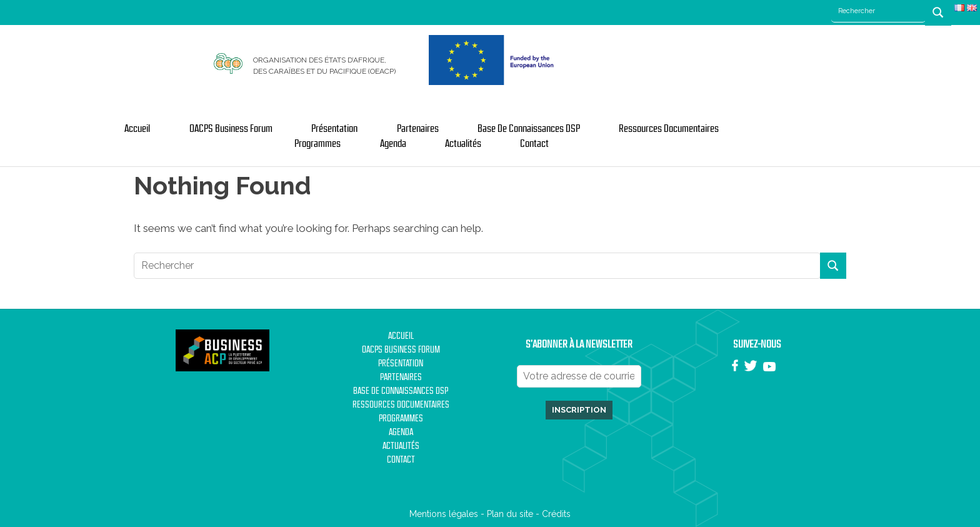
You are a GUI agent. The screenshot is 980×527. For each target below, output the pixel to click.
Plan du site (510, 514)
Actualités (463, 144)
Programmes (317, 144)
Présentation (334, 129)
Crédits (556, 514)
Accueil (137, 129)
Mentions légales (444, 514)
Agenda (393, 144)
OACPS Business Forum (231, 129)
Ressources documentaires (669, 129)
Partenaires (418, 129)
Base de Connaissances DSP (529, 129)
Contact (534, 144)
